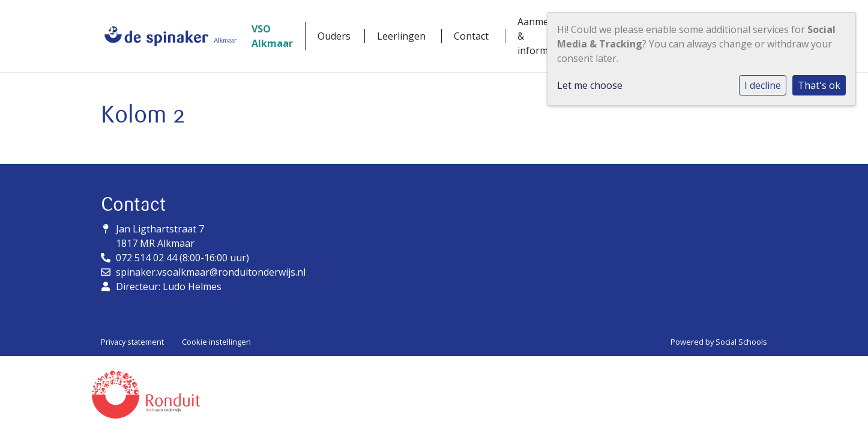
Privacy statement (132, 342)
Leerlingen (401, 36)
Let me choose (590, 85)
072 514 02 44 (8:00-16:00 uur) (182, 258)
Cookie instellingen (216, 342)
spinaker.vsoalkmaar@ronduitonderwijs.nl (211, 272)
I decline (763, 85)
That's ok (819, 85)
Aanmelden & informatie (543, 36)
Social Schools (741, 342)
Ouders (334, 36)
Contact (471, 36)
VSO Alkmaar (272, 36)
